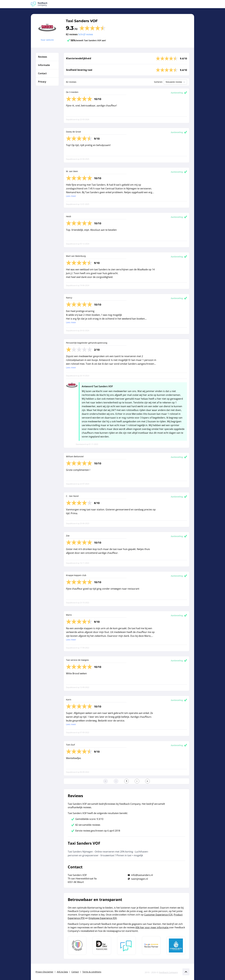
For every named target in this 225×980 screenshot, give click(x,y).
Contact (75, 972)
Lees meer (71, 196)
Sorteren (158, 82)
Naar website (47, 40)
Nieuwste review (176, 82)
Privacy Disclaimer (44, 972)
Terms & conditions (92, 972)
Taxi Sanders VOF (82, 21)
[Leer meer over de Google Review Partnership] (151, 945)
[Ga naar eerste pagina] (106, 781)
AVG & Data (62, 972)
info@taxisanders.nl (142, 875)
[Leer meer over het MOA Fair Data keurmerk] (102, 945)
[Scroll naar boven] (186, 972)
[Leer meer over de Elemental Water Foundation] (176, 945)
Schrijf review (86, 34)
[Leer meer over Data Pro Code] (77, 945)
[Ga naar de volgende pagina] (137, 781)
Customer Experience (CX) (158, 915)
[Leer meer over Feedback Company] (126, 945)
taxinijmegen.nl (140, 879)
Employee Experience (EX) (103, 918)
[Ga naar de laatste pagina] (147, 781)
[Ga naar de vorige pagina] (116, 781)
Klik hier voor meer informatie (152, 927)
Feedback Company (168, 972)
